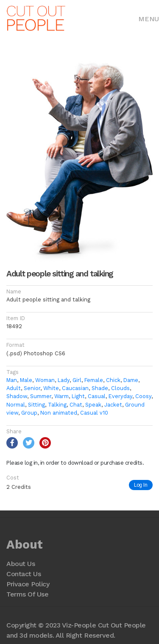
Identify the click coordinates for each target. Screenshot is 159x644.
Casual (97, 396)
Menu (149, 19)
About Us (21, 564)
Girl (77, 380)
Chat (76, 405)
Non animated (59, 413)
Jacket (113, 405)
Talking (57, 405)
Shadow (17, 396)
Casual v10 (94, 413)
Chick (113, 380)
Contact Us (24, 574)
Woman (45, 380)
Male (26, 380)
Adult (14, 388)
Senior (32, 388)
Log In (141, 485)
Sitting (36, 405)
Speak (93, 405)
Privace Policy (28, 584)
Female (94, 380)
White (51, 388)
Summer (41, 396)
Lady (64, 380)
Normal (16, 405)
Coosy (143, 396)
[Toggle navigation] (149, 18)
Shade (100, 388)
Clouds (120, 388)
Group (29, 413)
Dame (131, 380)
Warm (61, 396)
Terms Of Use (27, 594)
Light (78, 396)
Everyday (120, 396)
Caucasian (75, 388)
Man (12, 380)
